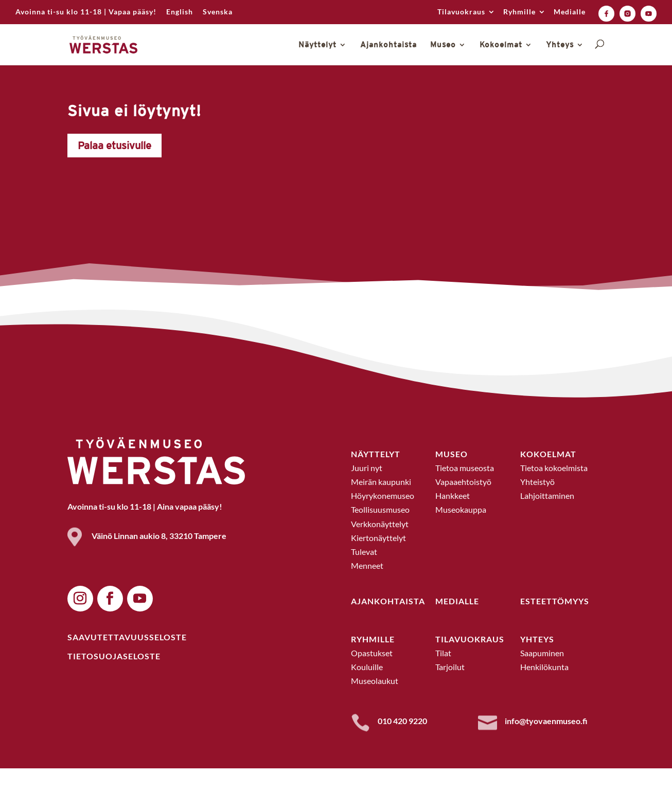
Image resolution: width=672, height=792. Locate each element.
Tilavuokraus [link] (461, 12)
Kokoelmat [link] (501, 45)
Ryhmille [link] (519, 12)
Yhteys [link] (560, 45)
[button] (80, 622)
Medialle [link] (570, 12)
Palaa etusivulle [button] (114, 169)
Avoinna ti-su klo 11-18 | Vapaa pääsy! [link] (86, 12)
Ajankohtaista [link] (388, 45)
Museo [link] (443, 45)
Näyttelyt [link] (317, 45)
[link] (180, 15)
